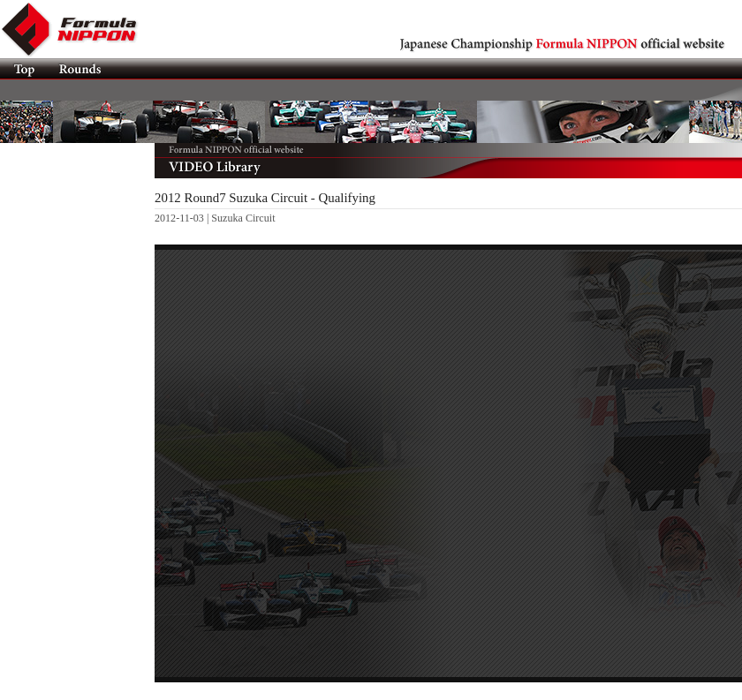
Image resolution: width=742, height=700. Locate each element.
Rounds (79, 69)
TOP (24, 69)
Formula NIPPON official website (79, 29)
